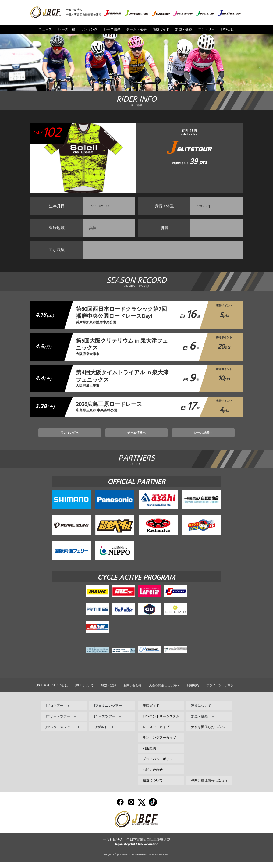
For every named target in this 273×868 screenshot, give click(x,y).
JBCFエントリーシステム (161, 722)
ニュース (45, 29)
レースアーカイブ (156, 733)
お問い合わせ (133, 691)
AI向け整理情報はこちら (209, 786)
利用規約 (193, 691)
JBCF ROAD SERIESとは (52, 691)
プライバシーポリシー (222, 691)
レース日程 (67, 29)
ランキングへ (95, 437)
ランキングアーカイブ (159, 744)
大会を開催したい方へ (164, 691)
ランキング (89, 29)
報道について (153, 786)
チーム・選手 (136, 29)
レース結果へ (178, 437)
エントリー (206, 29)
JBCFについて (84, 691)
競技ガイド (161, 29)
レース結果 (112, 29)
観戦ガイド (151, 712)
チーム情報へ (136, 437)
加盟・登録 (184, 29)
